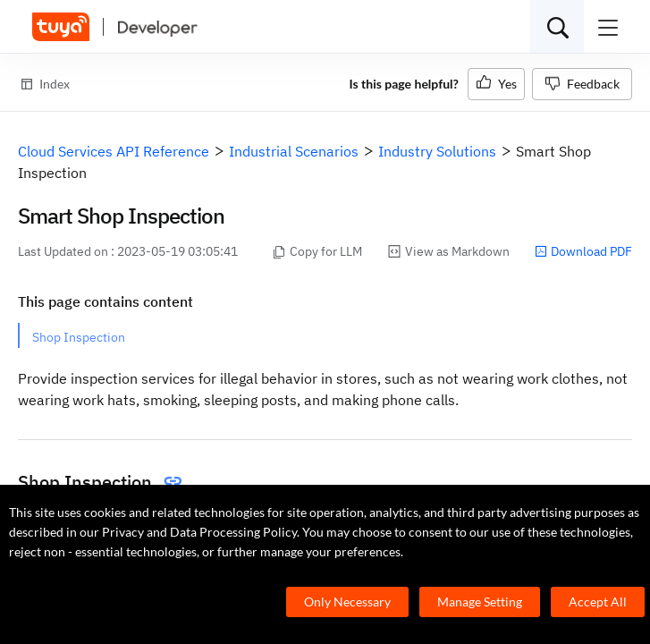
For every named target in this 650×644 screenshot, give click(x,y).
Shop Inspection (79, 337)
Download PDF (583, 251)
